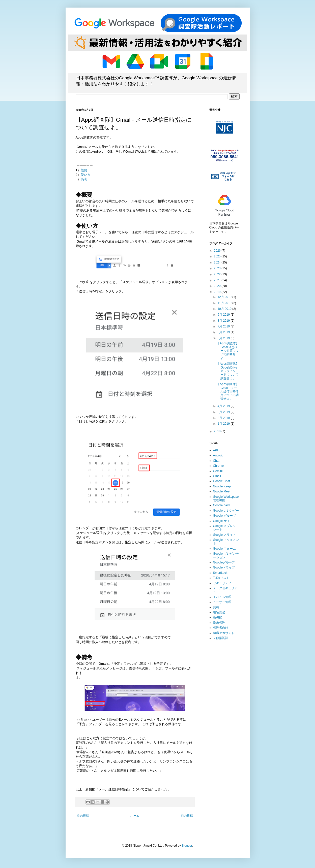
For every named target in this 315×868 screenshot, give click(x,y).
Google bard (221, 505)
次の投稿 (83, 816)
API (216, 450)
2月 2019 (224, 418)
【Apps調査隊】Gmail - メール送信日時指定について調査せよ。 (228, 391)
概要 (84, 170)
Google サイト (223, 521)
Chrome (219, 466)
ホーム (135, 816)
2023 (218, 268)
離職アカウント (224, 633)
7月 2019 (224, 326)
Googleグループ (224, 562)
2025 (218, 256)
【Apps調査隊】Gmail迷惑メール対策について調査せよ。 (228, 351)
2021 (218, 280)
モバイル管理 (222, 597)
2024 (218, 262)
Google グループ (224, 516)
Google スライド (224, 535)
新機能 (218, 617)
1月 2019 (224, 424)
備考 (84, 179)
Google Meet (222, 491)
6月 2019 (224, 332)
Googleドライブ (224, 567)
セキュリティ (222, 583)
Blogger (187, 846)
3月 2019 (224, 412)
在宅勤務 (219, 612)
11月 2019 (225, 303)
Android (218, 455)
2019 (218, 292)
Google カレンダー (226, 511)
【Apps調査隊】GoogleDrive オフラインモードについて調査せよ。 (228, 371)
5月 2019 (224, 338)
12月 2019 (225, 297)
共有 (216, 607)
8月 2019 (224, 321)
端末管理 (219, 623)
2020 (218, 286)
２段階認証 (221, 638)
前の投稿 (187, 816)
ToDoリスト (221, 578)
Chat (216, 461)
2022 (218, 274)
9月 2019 (224, 315)
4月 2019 (224, 406)
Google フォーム (224, 549)
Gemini (218, 471)
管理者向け (221, 628)
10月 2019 (225, 309)
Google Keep (222, 486)
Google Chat (222, 481)
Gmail (217, 476)
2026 (218, 251)
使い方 (86, 175)
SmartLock (220, 573)
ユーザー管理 (222, 602)
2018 (218, 431)
